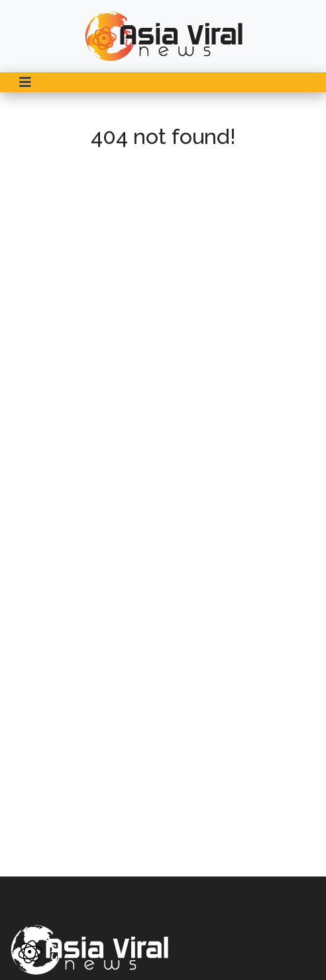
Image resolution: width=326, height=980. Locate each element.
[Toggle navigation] (25, 82)
